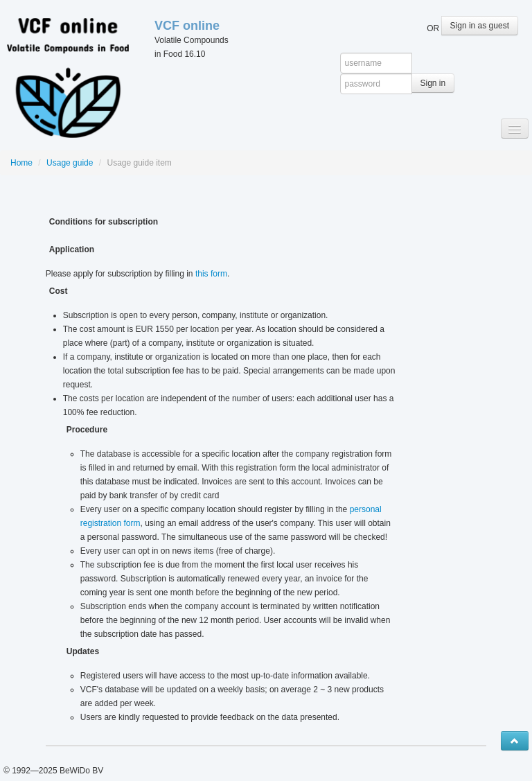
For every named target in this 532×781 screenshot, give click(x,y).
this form (211, 274)
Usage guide (70, 163)
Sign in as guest (480, 26)
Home (21, 163)
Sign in (433, 83)
